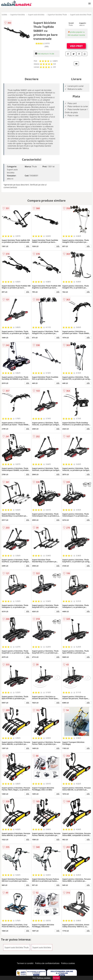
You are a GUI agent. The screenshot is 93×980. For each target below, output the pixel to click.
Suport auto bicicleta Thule (81, 15)
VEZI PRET (76, 46)
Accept (56, 978)
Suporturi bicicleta (18, 15)
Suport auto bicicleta (36, 15)
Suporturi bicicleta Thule (57, 15)
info (28, 246)
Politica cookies (68, 963)
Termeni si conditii (25, 963)
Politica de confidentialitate (47, 963)
